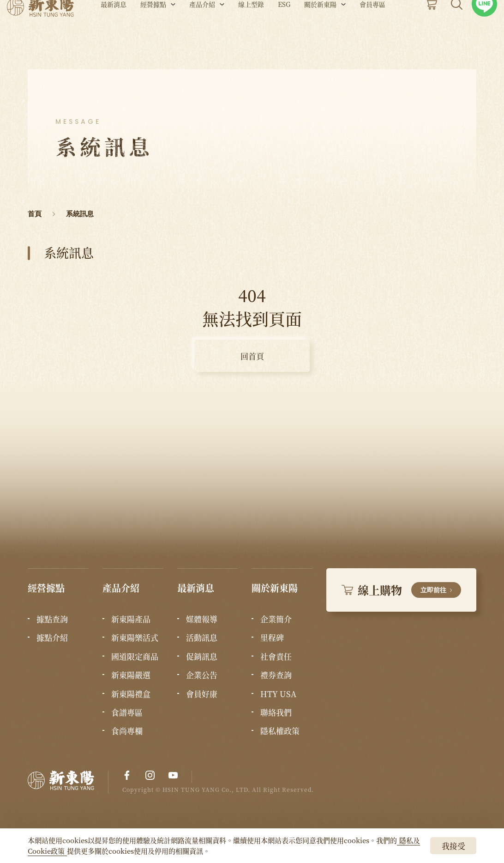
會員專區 (372, 32)
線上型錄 (251, 32)
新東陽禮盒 (131, 694)
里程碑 (272, 638)
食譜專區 (127, 712)
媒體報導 (202, 619)
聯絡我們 (276, 712)
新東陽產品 (131, 619)
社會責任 (276, 656)
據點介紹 (52, 638)
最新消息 (114, 32)
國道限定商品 (135, 656)
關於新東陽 (320, 32)
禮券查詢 (276, 675)
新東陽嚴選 (131, 675)
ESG (284, 32)
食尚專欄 (127, 731)
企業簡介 (276, 619)
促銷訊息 (202, 656)
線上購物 (401, 590)
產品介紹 (202, 32)
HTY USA (278, 694)
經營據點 (153, 32)
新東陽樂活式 (135, 638)
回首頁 (252, 356)
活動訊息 (202, 638)
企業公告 (202, 675)
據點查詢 (52, 619)
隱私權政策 (280, 731)
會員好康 (202, 694)
